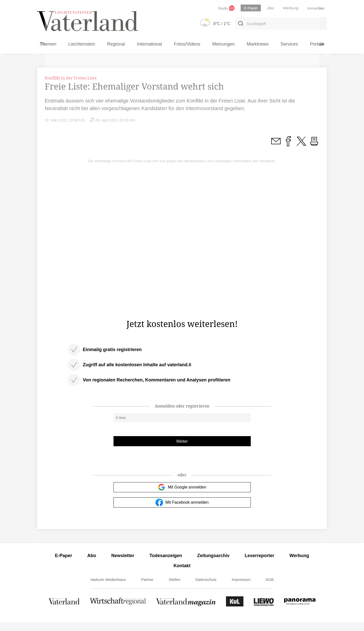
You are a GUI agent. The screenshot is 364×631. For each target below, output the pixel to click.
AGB (270, 588)
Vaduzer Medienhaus (108, 588)
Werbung (299, 564)
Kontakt (182, 575)
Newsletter (123, 564)
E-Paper (63, 564)
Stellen (174, 588)
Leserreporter (259, 564)
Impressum (241, 588)
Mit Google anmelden (182, 496)
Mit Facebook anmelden (182, 511)
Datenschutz (206, 588)
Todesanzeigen (166, 564)
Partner (147, 588)
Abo (92, 564)
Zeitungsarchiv (213, 564)
